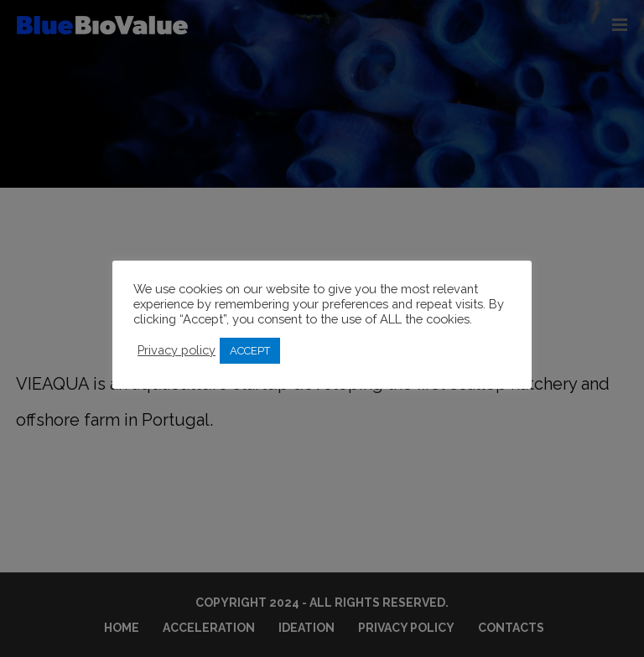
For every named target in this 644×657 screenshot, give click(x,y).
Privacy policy (177, 350)
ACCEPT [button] (250, 351)
